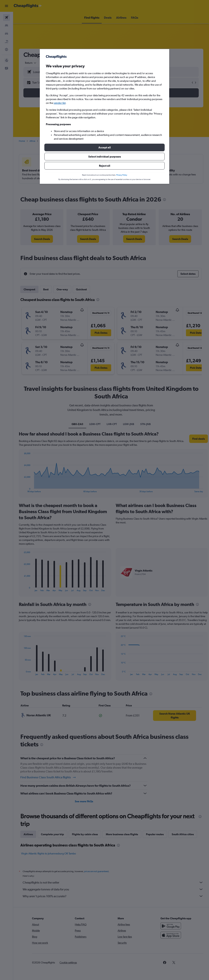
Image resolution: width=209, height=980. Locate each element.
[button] (104, 147)
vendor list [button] (60, 103)
